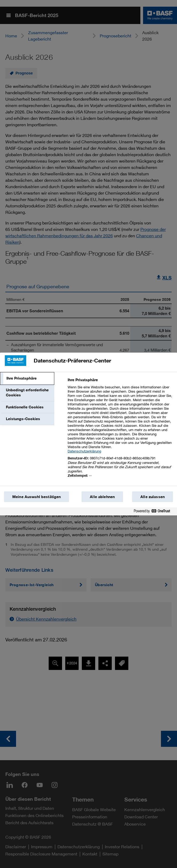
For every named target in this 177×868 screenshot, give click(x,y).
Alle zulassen (153, 497)
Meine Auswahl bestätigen (36, 497)
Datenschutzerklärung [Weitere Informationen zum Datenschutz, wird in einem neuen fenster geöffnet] (84, 451)
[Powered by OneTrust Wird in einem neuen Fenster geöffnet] (154, 512)
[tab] (27, 378)
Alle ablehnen (102, 497)
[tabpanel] (120, 431)
